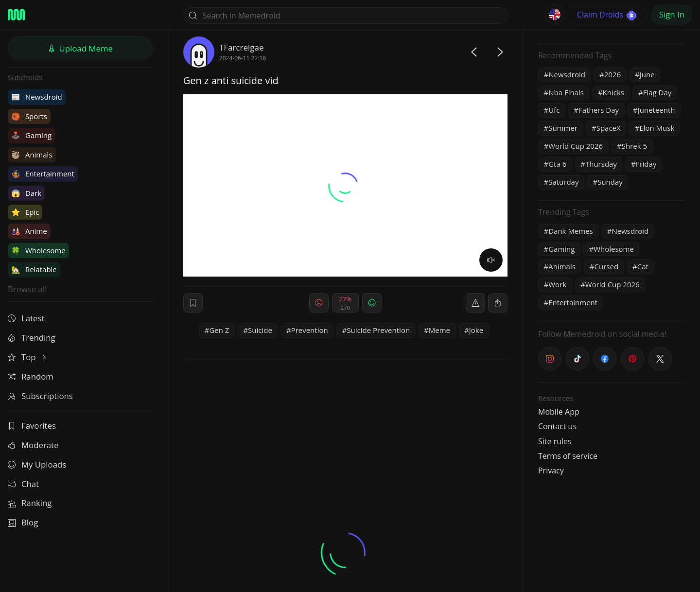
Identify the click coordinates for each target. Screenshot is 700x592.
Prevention (310, 330)
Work (557, 284)
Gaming (31, 135)
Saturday (563, 182)
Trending (32, 338)
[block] (498, 303)
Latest (26, 318)
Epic (25, 212)
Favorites (32, 426)
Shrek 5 (634, 146)
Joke (476, 330)
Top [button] (28, 357)
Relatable (34, 269)
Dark (26, 193)
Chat (23, 484)
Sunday (610, 182)
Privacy (551, 470)
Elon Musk (657, 128)
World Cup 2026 (576, 146)
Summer (563, 128)
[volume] (491, 260)
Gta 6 (557, 164)
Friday (646, 164)
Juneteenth (656, 110)
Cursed (607, 266)
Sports (29, 116)
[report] (475, 303)
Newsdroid (37, 97)
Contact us (557, 426)
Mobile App (559, 412)
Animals (32, 155)
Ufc (554, 110)
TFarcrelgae (242, 47)
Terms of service (568, 456)
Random (31, 376)
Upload (80, 48)
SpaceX (609, 128)
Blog (23, 522)
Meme (439, 330)
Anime (29, 231)
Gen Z (219, 330)
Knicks (613, 92)
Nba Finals (566, 92)
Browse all (27, 289)
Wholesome (38, 250)
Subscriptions (40, 396)
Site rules (555, 441)
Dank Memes (571, 231)
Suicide (260, 330)
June (647, 74)
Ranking (30, 503)
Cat (643, 266)
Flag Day (657, 92)
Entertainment (43, 174)
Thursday (601, 164)
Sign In (672, 14)
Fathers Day (599, 110)
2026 (612, 74)
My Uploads (37, 464)
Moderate (33, 445)
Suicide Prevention (378, 330)
